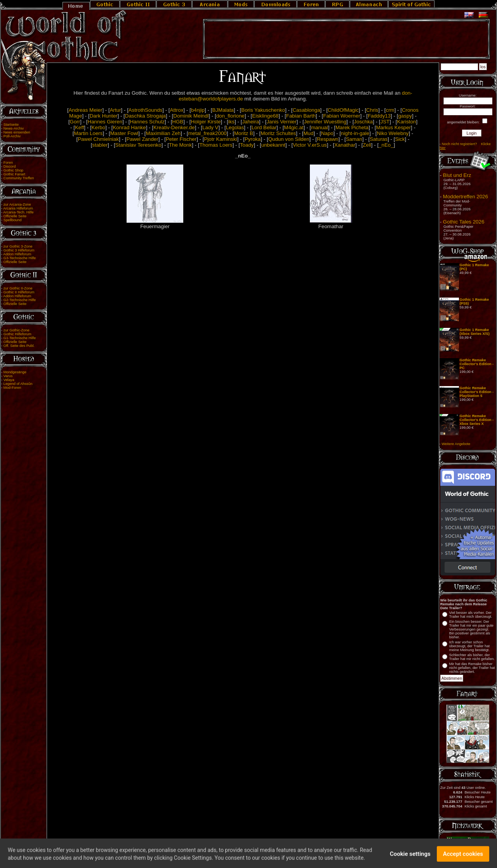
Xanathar (345, 145)
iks (231, 122)
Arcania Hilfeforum (18, 208)
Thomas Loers (216, 145)
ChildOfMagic (343, 110)
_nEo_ (386, 145)
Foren (8, 163)
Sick (400, 139)
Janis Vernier (281, 122)
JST (385, 122)
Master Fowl (124, 133)
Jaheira (250, 122)
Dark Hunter (104, 116)
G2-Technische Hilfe (20, 300)
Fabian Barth (301, 116)
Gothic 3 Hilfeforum (19, 250)
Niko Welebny (393, 133)
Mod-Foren (12, 388)
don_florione (230, 116)
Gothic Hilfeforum (17, 334)
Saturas (379, 139)
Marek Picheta (352, 127)
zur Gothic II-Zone (18, 288)
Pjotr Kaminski (220, 139)
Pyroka (253, 139)
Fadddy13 (379, 116)
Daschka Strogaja (145, 116)
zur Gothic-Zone (17, 330)
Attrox (177, 110)
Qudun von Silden (289, 139)
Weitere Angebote (456, 444)
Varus (8, 376)
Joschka (363, 122)
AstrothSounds (145, 110)
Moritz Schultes (278, 133)
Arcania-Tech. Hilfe (18, 212)
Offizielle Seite (15, 216)
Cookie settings (410, 858)
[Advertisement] (346, 39)
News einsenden (17, 132)
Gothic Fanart (15, 174)
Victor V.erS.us (310, 145)
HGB (178, 122)
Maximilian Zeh (163, 133)
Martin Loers (88, 133)
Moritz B (244, 133)
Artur (116, 110)
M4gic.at (294, 127)
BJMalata (223, 110)
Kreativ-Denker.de (174, 127)
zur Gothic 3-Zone (18, 246)
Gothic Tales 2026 (464, 222)
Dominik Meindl (191, 116)
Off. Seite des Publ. (19, 346)
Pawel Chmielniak (98, 139)
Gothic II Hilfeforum (19, 292)
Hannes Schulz (147, 122)
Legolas (235, 127)
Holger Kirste (206, 122)
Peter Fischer (181, 139)
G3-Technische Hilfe (20, 258)
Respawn (328, 139)
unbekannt (273, 145)
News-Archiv (14, 128)
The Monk (180, 145)
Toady (247, 145)
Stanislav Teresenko (138, 145)
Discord (10, 166)
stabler (100, 145)
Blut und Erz (457, 175)
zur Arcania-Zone (17, 204)
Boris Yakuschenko (263, 110)
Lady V (210, 127)
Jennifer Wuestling (325, 122)
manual (320, 127)
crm (390, 110)
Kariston (407, 122)
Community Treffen (19, 178)
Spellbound (13, 220)
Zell (367, 145)
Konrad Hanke (129, 127)
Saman (354, 139)
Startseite (11, 125)
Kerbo (99, 127)
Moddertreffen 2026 (466, 197)
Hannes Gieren (105, 122)
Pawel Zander (142, 139)
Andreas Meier (86, 110)
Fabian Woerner (341, 116)
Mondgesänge (15, 372)
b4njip (198, 110)
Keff (79, 127)
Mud (309, 133)
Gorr (75, 122)
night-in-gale (355, 133)
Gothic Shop (13, 170)
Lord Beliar (264, 127)
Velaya (9, 380)
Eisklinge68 (265, 116)
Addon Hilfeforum (17, 254)
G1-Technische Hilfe (20, 338)
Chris (372, 110)
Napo (327, 133)
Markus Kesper (393, 127)
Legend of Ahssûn (18, 384)
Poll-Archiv (12, 136)
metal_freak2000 (207, 133)
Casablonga (306, 110)
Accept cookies (463, 858)
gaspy (405, 116)
